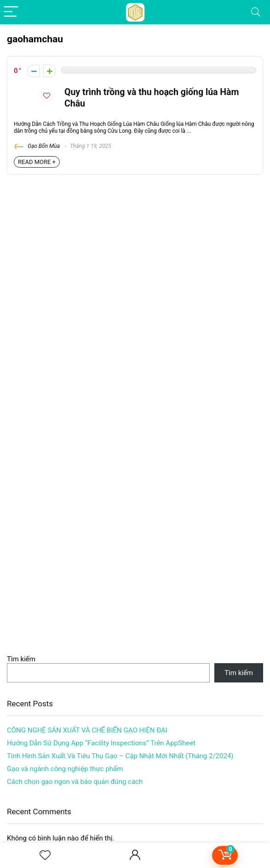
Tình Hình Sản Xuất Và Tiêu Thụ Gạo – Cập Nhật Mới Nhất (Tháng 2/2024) (120, 756)
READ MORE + (37, 162)
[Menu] (11, 12)
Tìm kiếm (21, 659)
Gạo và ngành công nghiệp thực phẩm (65, 769)
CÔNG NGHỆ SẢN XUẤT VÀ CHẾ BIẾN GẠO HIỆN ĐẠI (87, 730)
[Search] (256, 12)
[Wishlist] (45, 856)
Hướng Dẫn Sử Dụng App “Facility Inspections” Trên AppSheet (101, 743)
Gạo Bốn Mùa (37, 146)
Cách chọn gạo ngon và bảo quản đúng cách (75, 782)
